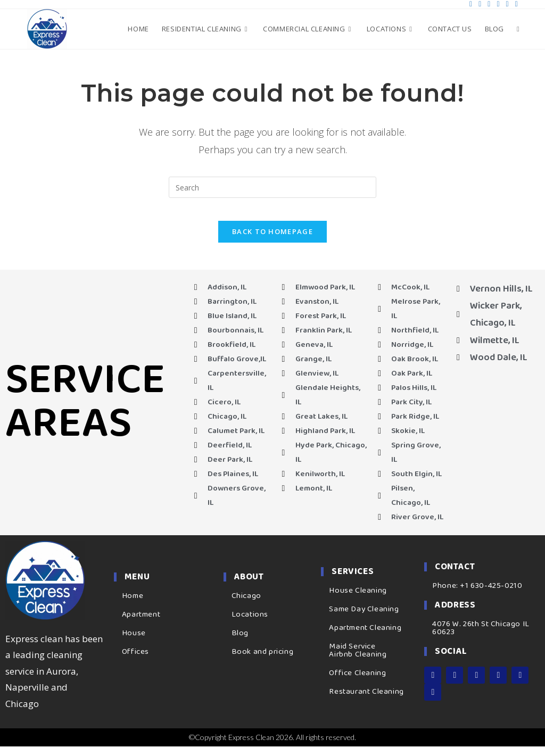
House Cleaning (358, 601)
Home (133, 605)
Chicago (246, 605)
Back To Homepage (272, 241)
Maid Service (352, 657)
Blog (240, 643)
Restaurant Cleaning (366, 702)
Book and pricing (263, 661)
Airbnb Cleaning (358, 664)
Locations (250, 624)
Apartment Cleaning (365, 638)
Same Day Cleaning (364, 619)
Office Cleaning (357, 683)
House (134, 643)
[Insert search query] (272, 187)
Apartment (141, 624)
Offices (135, 661)
